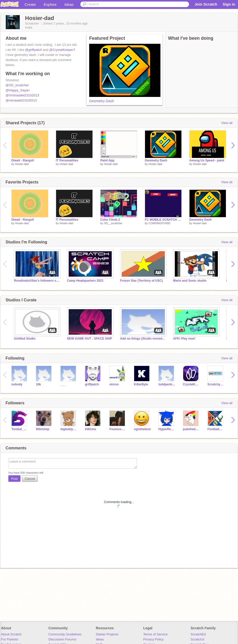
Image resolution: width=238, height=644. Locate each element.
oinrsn (114, 384)
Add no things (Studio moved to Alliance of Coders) (143, 339)
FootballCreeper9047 (216, 429)
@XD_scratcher (17, 85)
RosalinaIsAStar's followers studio (37, 281)
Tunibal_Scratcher (20, 429)
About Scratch (11, 634)
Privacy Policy (153, 639)
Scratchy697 (216, 384)
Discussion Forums (62, 639)
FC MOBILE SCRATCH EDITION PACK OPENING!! (163, 220)
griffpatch (92, 384)
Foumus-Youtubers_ (118, 429)
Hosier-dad (22, 164)
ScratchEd (198, 634)
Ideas (69, 4)
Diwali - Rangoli (23, 160)
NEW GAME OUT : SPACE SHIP (89, 339)
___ (63, 384)
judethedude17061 (191, 429)
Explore (50, 4)
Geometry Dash (102, 101)
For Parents (10, 639)
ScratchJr (197, 639)
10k (38, 384)
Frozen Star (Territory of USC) (141, 281)
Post (14, 479)
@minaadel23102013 (21, 100)
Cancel (30, 479)
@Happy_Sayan (18, 90)
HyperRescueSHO (167, 429)
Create (30, 4)
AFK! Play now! (184, 339)
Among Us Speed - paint (207, 160)
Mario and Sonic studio (190, 281)
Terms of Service (156, 634)
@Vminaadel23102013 (22, 95)
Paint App (107, 160)
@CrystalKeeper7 (62, 50)
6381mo (91, 429)
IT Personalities (67, 160)
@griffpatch (33, 50)
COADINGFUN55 (159, 223)
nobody (17, 384)
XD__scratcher (113, 223)
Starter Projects (107, 634)
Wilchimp (43, 429)
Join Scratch (206, 4)
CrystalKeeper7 (191, 384)
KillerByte (141, 384)
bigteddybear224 (69, 429)
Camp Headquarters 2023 (85, 281)
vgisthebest (142, 429)
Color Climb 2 (110, 220)
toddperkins (167, 384)
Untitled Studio (25, 339)
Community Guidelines (65, 634)
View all (227, 123)
